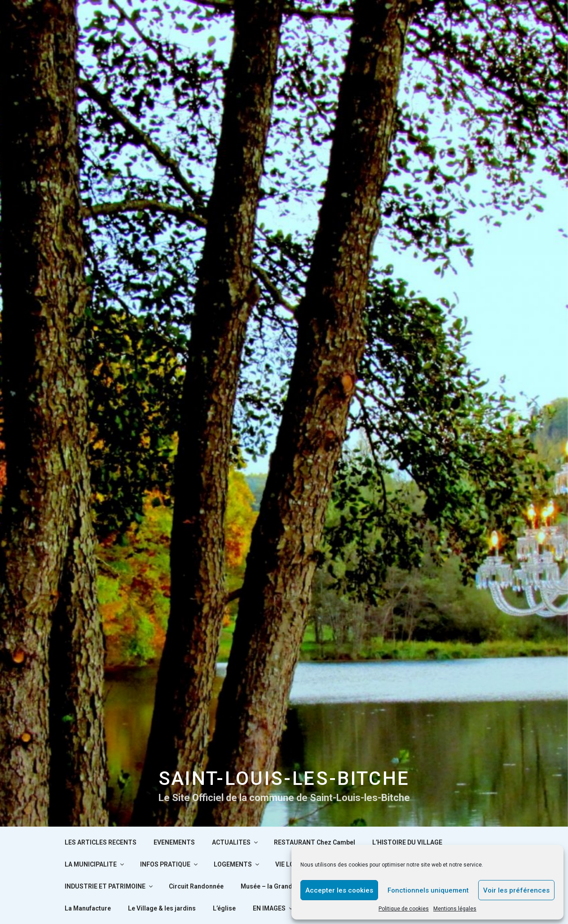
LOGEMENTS (237, 864)
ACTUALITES (236, 842)
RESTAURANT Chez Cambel (315, 842)
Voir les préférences (516, 890)
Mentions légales (455, 909)
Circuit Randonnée (196, 886)
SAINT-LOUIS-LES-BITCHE (284, 778)
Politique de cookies (404, 909)
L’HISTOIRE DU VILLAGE (407, 842)
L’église (224, 908)
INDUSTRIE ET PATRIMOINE (109, 886)
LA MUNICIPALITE (95, 864)
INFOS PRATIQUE (170, 864)
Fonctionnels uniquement (428, 890)
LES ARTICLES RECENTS (101, 842)
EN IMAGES (273, 908)
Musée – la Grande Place (277, 886)
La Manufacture (88, 908)
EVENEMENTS (174, 842)
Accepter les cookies (339, 890)
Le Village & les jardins (162, 908)
